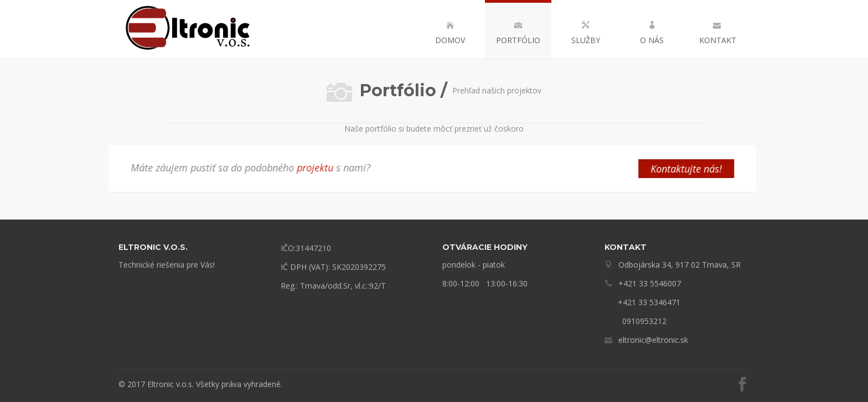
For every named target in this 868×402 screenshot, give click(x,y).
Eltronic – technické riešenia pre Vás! (189, 29)
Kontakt (717, 33)
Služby (586, 33)
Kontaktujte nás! (661, 169)
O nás (652, 33)
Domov (450, 33)
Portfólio (518, 33)
